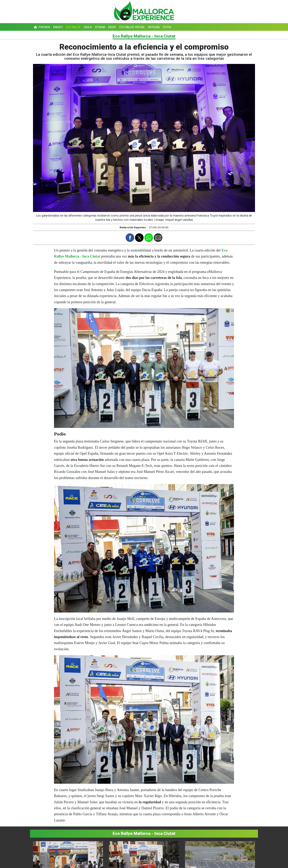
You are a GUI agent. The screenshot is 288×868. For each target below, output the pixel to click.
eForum (100, 27)
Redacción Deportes (133, 227)
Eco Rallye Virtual (132, 27)
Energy (58, 27)
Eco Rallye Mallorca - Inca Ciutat (144, 36)
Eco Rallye (73, 27)
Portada (41, 27)
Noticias (154, 27)
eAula (88, 27)
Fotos (167, 27)
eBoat (112, 27)
